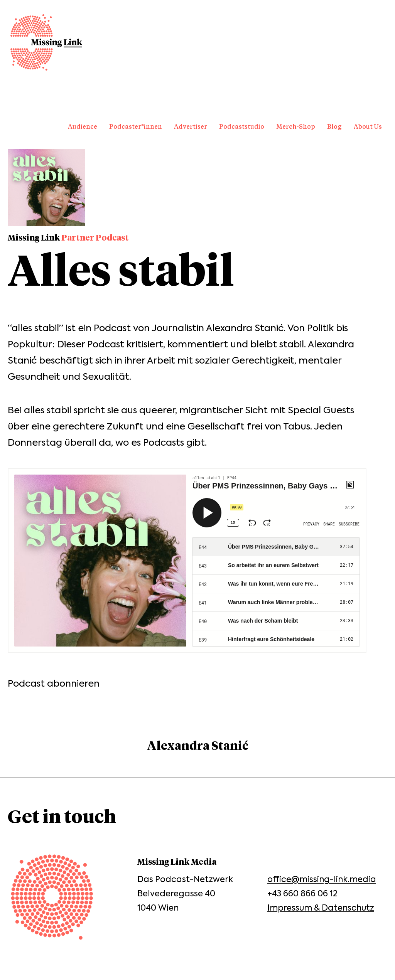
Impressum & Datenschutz (321, 908)
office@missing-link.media (322, 879)
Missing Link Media (46, 42)
